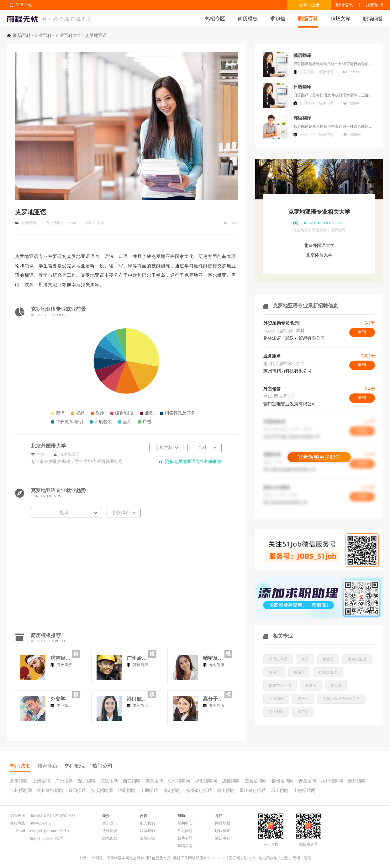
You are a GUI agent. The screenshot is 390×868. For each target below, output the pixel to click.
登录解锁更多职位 (319, 457)
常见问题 (185, 831)
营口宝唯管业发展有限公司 (290, 404)
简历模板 (248, 19)
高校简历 (64, 665)
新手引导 (185, 838)
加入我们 (147, 823)
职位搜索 (223, 831)
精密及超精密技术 (213, 658)
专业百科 (43, 36)
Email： (22, 831)
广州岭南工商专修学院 (137, 658)
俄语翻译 (302, 56)
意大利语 (276, 712)
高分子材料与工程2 (213, 699)
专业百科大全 (68, 36)
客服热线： (19, 823)
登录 (303, 5)
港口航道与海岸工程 (137, 699)
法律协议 (110, 831)
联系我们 (147, 831)
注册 (315, 5)
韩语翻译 (302, 118)
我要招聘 (374, 5)
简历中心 (223, 838)
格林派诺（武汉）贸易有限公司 (294, 338)
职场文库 (340, 19)
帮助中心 (185, 823)
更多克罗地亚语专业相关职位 (193, 462)
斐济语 (311, 686)
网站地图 (223, 823)
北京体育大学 (319, 255)
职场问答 (373, 19)
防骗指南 (185, 846)
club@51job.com (43, 831)
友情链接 (147, 838)
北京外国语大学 (319, 246)
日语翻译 (302, 87)
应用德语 (276, 699)
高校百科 (319, 230)
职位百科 (307, 72)
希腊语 (274, 672)
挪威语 (299, 672)
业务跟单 (272, 356)
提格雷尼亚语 (280, 686)
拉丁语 (303, 712)
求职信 (278, 19)
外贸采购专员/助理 (282, 323)
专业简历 (217, 665)
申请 (362, 332)
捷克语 (328, 659)
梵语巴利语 (278, 659)
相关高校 (300, 230)
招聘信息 (344, 5)
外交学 (58, 699)
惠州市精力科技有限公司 (287, 371)
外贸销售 (272, 389)
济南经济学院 (61, 658)
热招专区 (215, 19)
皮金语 (336, 686)
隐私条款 (110, 838)
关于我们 (110, 823)
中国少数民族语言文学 (341, 699)
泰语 (305, 659)
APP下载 (24, 5)
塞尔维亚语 (357, 659)
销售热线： (19, 816)
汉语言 (303, 699)
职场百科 (308, 19)
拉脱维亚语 (328, 672)
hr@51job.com (41, 838)
